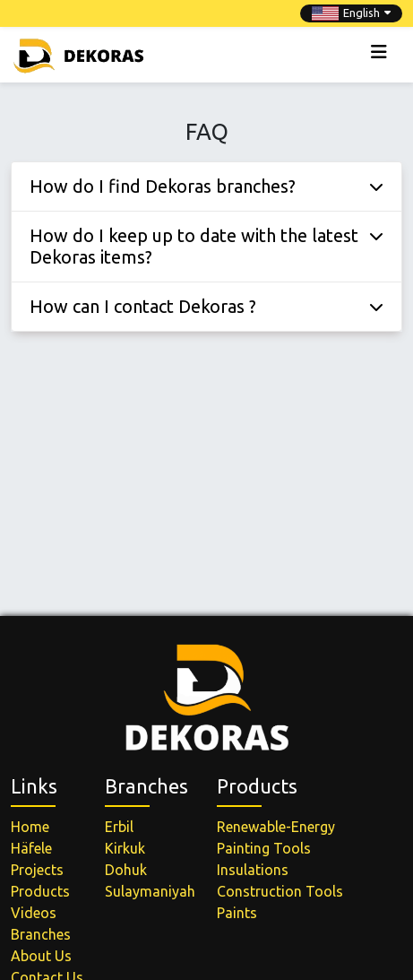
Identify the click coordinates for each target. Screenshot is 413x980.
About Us (41, 956)
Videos (34, 913)
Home (30, 827)
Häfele (31, 848)
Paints (237, 913)
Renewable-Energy (276, 827)
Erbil (119, 827)
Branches (41, 934)
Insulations (253, 870)
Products (40, 891)
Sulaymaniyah (150, 891)
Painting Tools (264, 848)
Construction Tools (280, 891)
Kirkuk (125, 848)
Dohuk (126, 870)
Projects (37, 870)
